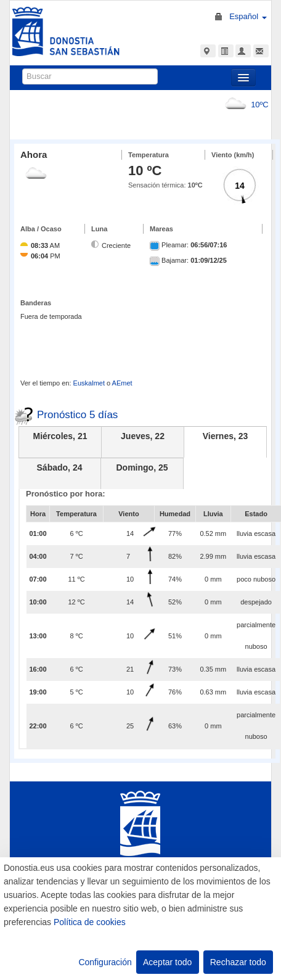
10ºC (244, 105)
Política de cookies (90, 922)
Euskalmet (89, 383)
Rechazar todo (238, 962)
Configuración (105, 962)
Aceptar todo (167, 962)
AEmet (122, 383)
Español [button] (248, 16)
